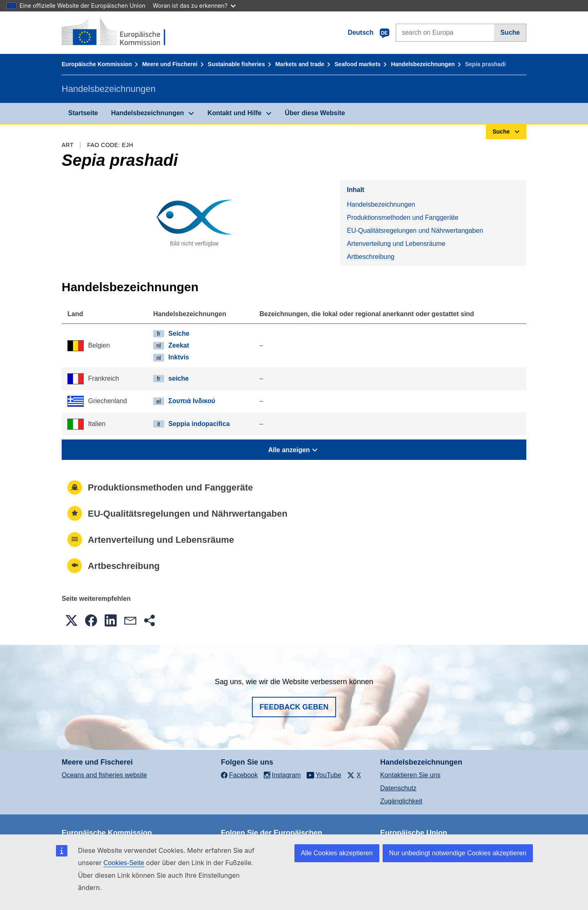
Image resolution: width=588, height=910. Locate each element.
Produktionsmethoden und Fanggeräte (402, 217)
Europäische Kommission (97, 64)
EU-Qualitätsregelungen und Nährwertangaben (415, 231)
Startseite (83, 113)
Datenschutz (398, 788)
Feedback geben (294, 707)
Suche (510, 32)
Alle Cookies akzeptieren (337, 853)
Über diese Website (315, 113)
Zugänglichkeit (401, 801)
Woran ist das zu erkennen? (194, 6)
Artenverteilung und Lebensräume (396, 244)
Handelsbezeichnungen (423, 64)
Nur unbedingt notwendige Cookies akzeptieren (458, 853)
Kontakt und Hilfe (234, 113)
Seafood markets (357, 64)
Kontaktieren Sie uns (410, 775)
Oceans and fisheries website (104, 775)
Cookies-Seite (124, 863)
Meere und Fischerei (170, 64)
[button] (71, 620)
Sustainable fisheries (236, 64)
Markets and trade (300, 64)
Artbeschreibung (371, 257)
